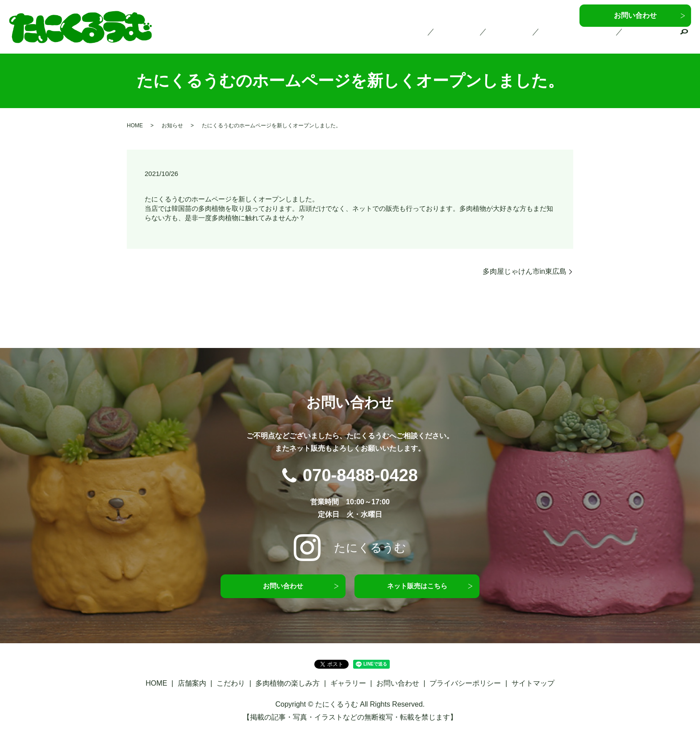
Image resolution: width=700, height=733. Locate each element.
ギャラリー (652, 39)
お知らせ (172, 126)
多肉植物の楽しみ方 (588, 39)
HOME (441, 39)
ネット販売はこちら (417, 587)
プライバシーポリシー (465, 685)
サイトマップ (533, 685)
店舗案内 (483, 39)
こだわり (528, 39)
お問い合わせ (635, 15)
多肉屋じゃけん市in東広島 (525, 271)
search (684, 40)
